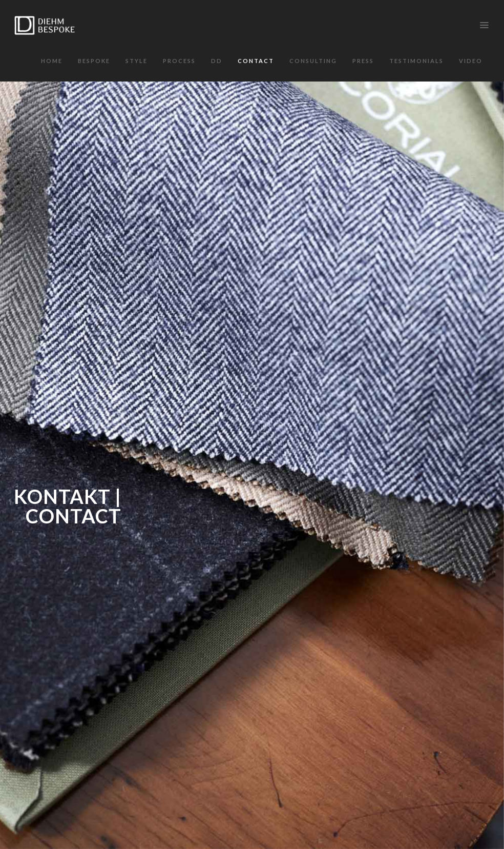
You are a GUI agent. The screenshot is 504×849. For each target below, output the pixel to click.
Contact (256, 61)
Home (52, 61)
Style (136, 61)
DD (217, 61)
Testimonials (416, 61)
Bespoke (94, 61)
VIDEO (471, 61)
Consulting (313, 61)
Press (363, 61)
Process (179, 61)
